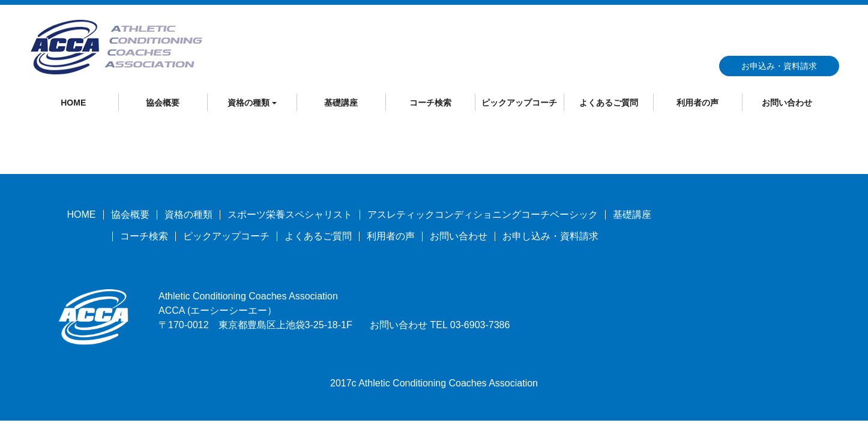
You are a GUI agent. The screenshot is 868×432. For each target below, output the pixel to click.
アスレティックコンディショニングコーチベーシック (483, 214)
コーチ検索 (430, 103)
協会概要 (163, 103)
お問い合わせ (787, 103)
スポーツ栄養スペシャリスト (290, 214)
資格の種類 (188, 214)
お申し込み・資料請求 (550, 236)
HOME (73, 103)
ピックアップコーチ (519, 103)
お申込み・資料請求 (779, 66)
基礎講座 (341, 103)
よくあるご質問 (609, 103)
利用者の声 (698, 103)
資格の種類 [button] (252, 103)
